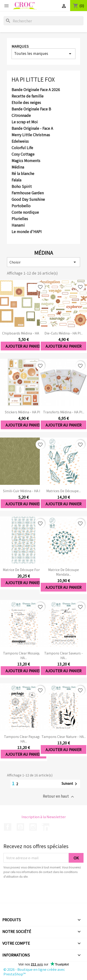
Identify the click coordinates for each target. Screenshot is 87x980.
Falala (16, 180)
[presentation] (42, 891)
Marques (20, 46)
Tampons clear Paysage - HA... (24, 739)
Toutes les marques (43, 53)
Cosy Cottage (23, 154)
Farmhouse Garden (28, 193)
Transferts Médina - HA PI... (64, 412)
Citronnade (21, 115)
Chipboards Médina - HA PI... (23, 333)
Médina (18, 167)
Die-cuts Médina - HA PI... (64, 333)
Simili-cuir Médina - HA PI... (24, 491)
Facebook (8, 827)
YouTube (20, 827)
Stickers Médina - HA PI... (23, 412)
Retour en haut (59, 796)
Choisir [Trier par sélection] (43, 262)
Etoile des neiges (26, 103)
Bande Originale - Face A (32, 128)
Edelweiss (20, 141)
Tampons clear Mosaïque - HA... (24, 655)
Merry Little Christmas (31, 135)
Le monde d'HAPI (27, 232)
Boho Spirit (22, 187)
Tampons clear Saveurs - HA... (64, 655)
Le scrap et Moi (25, 122)
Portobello (21, 206)
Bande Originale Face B (31, 109)
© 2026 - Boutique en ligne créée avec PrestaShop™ (34, 972)
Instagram (33, 827)
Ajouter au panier (23, 346)
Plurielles (20, 219)
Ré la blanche (23, 174)
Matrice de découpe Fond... (23, 570)
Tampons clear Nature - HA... (64, 737)
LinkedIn (46, 827)
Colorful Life (22, 148)
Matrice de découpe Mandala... (64, 572)
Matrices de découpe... (64, 491)
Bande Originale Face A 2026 (36, 90)
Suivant (70, 784)
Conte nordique (25, 212)
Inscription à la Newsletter (44, 817)
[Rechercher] (43, 21)
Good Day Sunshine (28, 199)
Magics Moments (26, 161)
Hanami (18, 225)
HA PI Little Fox (33, 79)
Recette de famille (28, 96)
